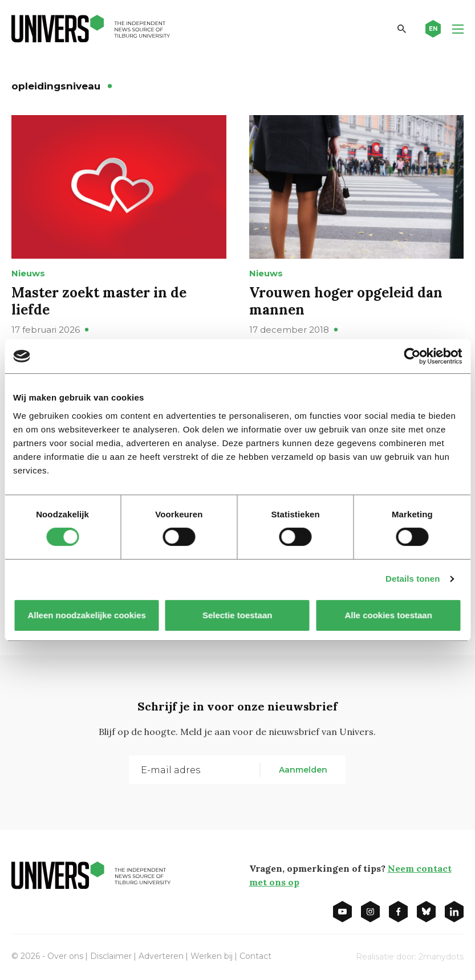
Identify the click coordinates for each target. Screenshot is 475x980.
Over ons (65, 956)
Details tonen (413, 579)
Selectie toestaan (238, 615)
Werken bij (212, 956)
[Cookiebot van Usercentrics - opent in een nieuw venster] (412, 356)
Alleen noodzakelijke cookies (87, 615)
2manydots (441, 957)
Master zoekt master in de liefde (99, 301)
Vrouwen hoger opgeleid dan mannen (346, 301)
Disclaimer (111, 956)
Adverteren (161, 956)
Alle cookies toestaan (389, 615)
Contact (255, 956)
